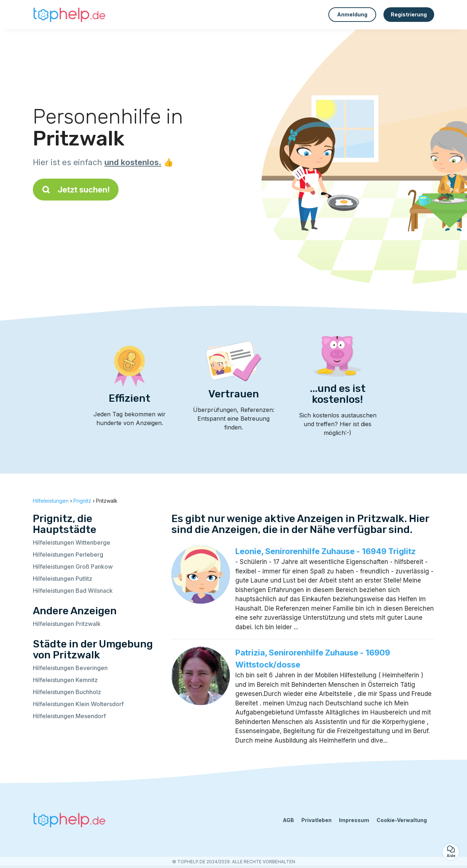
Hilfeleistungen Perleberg (68, 554)
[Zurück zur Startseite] (69, 14)
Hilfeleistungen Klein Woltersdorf (78, 704)
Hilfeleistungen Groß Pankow (73, 567)
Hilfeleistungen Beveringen (70, 668)
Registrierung (409, 14)
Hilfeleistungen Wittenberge (72, 542)
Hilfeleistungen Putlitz (63, 579)
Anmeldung (352, 14)
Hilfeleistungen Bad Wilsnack (73, 591)
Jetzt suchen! (76, 190)
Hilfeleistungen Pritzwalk (67, 624)
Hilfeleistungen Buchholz (67, 692)
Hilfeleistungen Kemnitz (65, 680)
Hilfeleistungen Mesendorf (69, 716)
